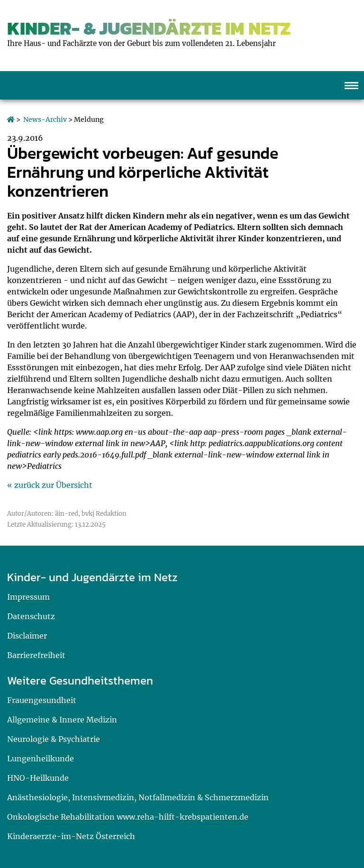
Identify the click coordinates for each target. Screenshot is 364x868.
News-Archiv (45, 119)
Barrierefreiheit (36, 655)
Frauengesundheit (42, 700)
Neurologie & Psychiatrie (54, 739)
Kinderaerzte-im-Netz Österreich (71, 836)
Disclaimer (27, 636)
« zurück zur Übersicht (50, 485)
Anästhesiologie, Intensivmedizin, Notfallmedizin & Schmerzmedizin (138, 797)
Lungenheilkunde (41, 758)
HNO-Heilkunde (38, 778)
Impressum (28, 597)
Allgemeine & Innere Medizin (62, 720)
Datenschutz (31, 616)
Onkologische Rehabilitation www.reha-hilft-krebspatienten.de (128, 817)
